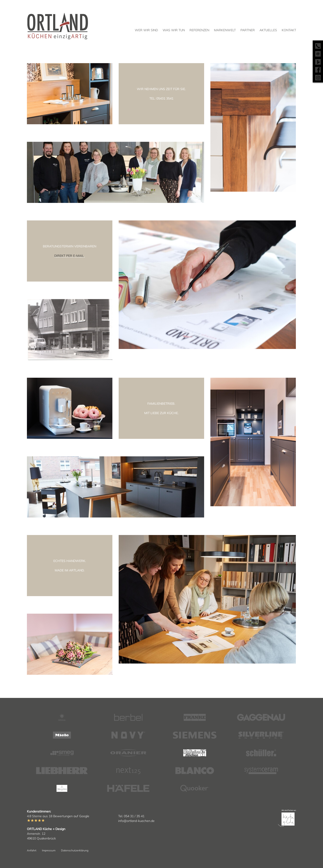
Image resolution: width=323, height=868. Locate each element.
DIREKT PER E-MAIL (70, 256)
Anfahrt (32, 850)
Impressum (49, 850)
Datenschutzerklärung (75, 850)
